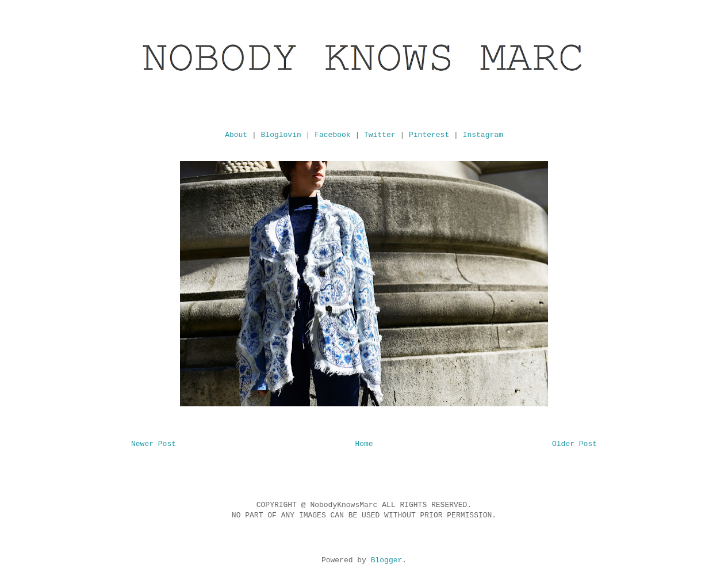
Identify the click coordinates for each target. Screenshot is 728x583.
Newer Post (154, 444)
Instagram (483, 135)
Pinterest (429, 135)
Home (364, 444)
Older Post (574, 444)
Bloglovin (281, 135)
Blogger (387, 560)
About (236, 135)
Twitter (380, 135)
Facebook (332, 135)
